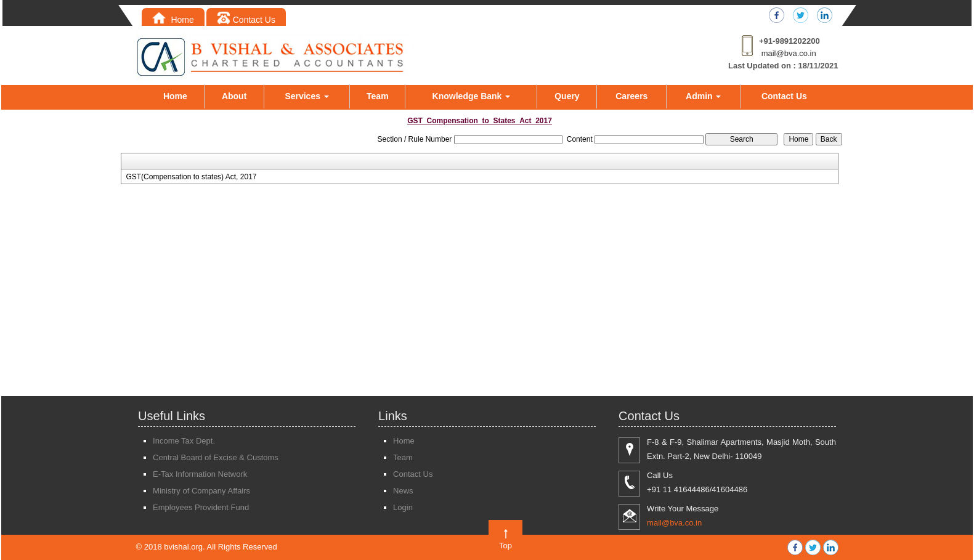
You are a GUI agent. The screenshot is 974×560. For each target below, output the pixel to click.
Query (567, 96)
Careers (631, 96)
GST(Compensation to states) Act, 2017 (191, 177)
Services (307, 96)
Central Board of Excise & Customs (216, 457)
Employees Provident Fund (201, 507)
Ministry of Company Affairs (201, 491)
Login (403, 507)
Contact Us (246, 20)
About (234, 96)
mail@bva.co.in (789, 53)
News (403, 491)
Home (173, 20)
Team (378, 96)
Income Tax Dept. (184, 441)
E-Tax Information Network (200, 474)
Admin (703, 96)
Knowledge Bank (472, 96)
